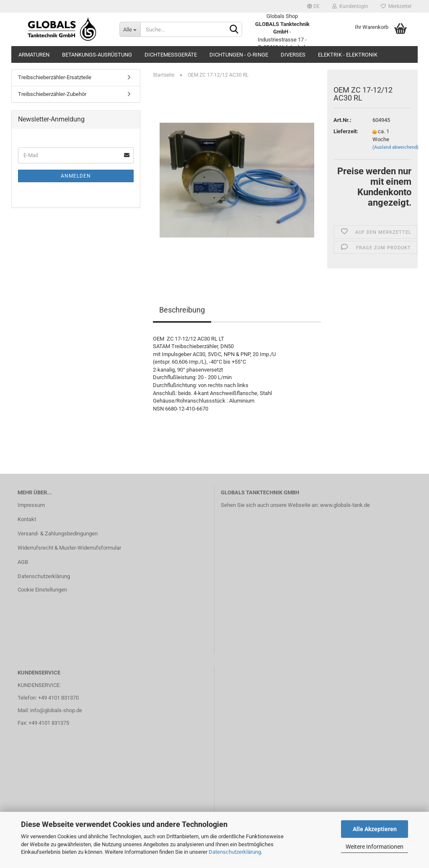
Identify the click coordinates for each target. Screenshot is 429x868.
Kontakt (27, 519)
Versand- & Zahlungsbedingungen (58, 533)
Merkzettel (396, 6)
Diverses (293, 55)
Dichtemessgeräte (171, 55)
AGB (23, 562)
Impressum (31, 505)
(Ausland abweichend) (395, 147)
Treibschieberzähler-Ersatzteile (55, 77)
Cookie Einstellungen (42, 590)
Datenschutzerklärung (235, 852)
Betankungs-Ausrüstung (97, 55)
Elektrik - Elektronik (348, 55)
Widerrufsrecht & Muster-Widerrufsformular (69, 548)
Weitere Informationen (375, 847)
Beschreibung (182, 310)
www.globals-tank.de (345, 505)
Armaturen (34, 55)
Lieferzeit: (346, 131)
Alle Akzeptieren (375, 829)
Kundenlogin (350, 6)
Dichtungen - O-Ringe (239, 55)
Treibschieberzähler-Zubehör (52, 94)
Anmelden (76, 176)
